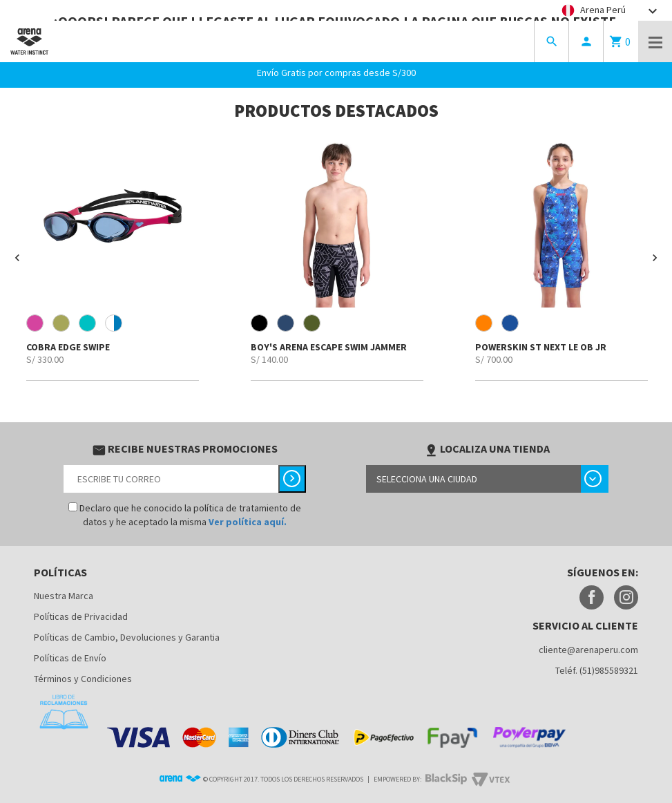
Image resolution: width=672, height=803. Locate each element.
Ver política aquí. (248, 522)
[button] (17, 258)
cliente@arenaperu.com (588, 650)
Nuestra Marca (64, 596)
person (586, 41)
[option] (112, 258)
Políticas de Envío (70, 658)
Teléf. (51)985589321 (597, 670)
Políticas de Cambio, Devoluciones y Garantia (127, 637)
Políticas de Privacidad (81, 616)
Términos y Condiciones (83, 679)
